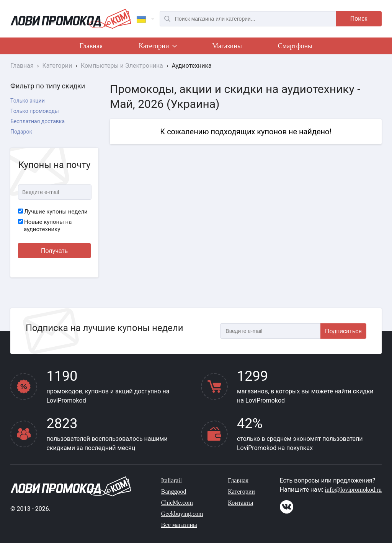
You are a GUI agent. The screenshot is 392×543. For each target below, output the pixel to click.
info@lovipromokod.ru (354, 490)
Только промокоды (35, 111)
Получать (54, 251)
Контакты (240, 503)
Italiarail (171, 480)
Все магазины (179, 525)
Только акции (28, 101)
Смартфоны (295, 46)
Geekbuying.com (182, 514)
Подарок (21, 132)
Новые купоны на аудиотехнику (45, 226)
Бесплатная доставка (38, 121)
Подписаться (343, 331)
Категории (157, 47)
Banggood (174, 492)
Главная (91, 46)
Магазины (227, 46)
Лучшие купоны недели (53, 212)
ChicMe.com (177, 503)
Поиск (359, 19)
